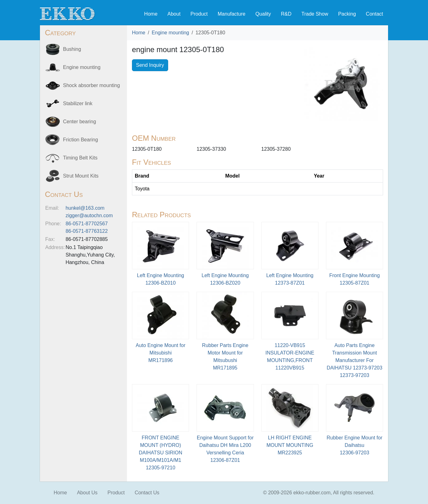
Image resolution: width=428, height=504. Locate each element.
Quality (263, 14)
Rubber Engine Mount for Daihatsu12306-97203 (355, 445)
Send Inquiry (150, 65)
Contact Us (147, 493)
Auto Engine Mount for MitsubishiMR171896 (160, 353)
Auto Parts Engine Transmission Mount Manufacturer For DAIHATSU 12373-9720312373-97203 (354, 360)
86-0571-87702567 (87, 224)
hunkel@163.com (85, 208)
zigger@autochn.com (89, 215)
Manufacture (232, 14)
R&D (286, 14)
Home (151, 14)
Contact (374, 14)
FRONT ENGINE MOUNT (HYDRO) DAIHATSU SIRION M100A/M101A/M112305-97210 (160, 453)
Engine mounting (170, 33)
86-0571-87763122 (87, 231)
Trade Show (315, 14)
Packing (347, 14)
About (174, 14)
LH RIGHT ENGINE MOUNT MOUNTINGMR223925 (290, 445)
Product (199, 14)
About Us (87, 493)
